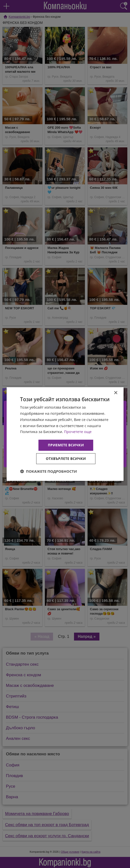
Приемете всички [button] (66, 445)
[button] (48, 471)
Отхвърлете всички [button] (66, 459)
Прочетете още (78, 432)
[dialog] (65, 434)
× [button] (116, 393)
